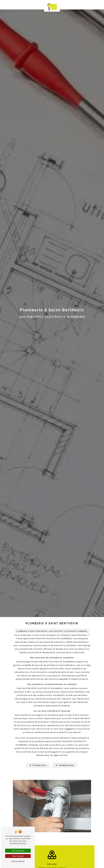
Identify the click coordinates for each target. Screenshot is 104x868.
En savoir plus (38, 765)
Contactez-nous (65, 765)
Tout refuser (18, 856)
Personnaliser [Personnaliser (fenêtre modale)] (18, 861)
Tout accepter (18, 851)
